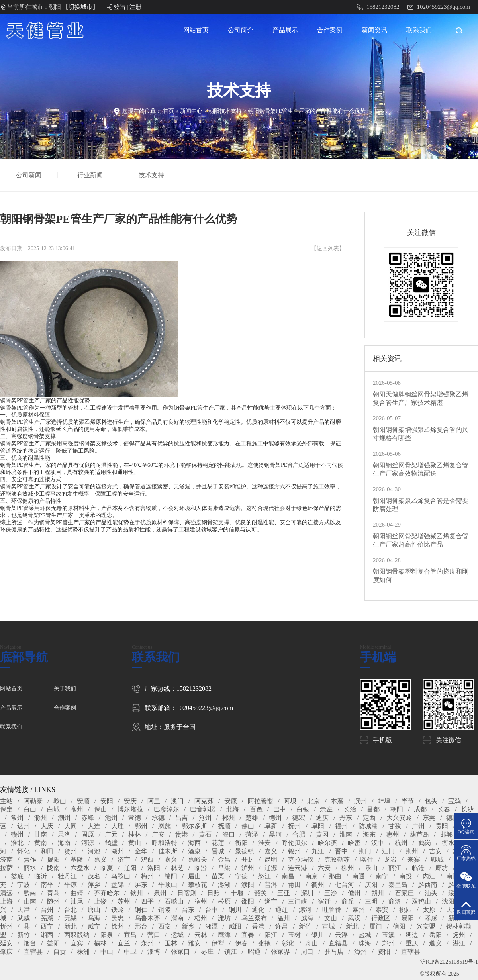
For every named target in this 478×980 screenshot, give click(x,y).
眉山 (194, 876)
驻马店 (334, 952)
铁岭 (118, 910)
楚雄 (252, 818)
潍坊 (224, 918)
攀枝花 (198, 885)
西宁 (47, 926)
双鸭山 (421, 901)
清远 (6, 893)
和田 (47, 851)
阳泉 (107, 935)
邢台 (141, 926)
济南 (6, 859)
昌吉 (182, 818)
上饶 (100, 901)
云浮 (341, 935)
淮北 (17, 843)
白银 (303, 809)
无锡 (71, 918)
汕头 (431, 893)
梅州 (147, 876)
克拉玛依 (301, 859)
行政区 (381, 918)
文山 (331, 918)
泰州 (358, 910)
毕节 (407, 801)
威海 (307, 918)
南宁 (382, 876)
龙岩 (390, 859)
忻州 (6, 926)
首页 (168, 111)
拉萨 (6, 868)
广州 (418, 826)
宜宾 (77, 943)
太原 (429, 910)
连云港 (298, 868)
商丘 (348, 901)
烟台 (30, 943)
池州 (111, 818)
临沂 (41, 876)
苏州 (124, 901)
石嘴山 (174, 901)
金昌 (224, 859)
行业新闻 (90, 175)
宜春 (248, 935)
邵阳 (248, 901)
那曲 (335, 876)
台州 (47, 910)
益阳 (53, 943)
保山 (100, 809)
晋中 (341, 851)
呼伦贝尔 (294, 843)
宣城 (329, 926)
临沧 (418, 868)
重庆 (412, 943)
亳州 (77, 809)
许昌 (282, 926)
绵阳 (171, 876)
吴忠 (118, 918)
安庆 (130, 801)
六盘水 (80, 868)
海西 (194, 843)
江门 (388, 851)
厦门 (376, 926)
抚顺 (224, 826)
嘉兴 (171, 859)
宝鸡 (454, 801)
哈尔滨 (327, 843)
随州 (53, 901)
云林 (201, 935)
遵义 (435, 943)
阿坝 (290, 801)
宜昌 (130, 935)
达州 (24, 826)
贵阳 (442, 826)
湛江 (459, 943)
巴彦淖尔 (167, 809)
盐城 (365, 935)
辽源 (271, 868)
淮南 (346, 834)
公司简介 (241, 30)
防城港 (368, 826)
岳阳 (435, 935)
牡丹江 (67, 876)
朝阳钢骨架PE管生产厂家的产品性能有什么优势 (307, 111)
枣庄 (207, 952)
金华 (141, 851)
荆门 (365, 851)
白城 (53, 809)
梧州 (201, 918)
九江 (318, 851)
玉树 (294, 935)
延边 (412, 935)
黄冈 (322, 834)
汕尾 (77, 901)
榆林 (100, 943)
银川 (318, 935)
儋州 (354, 893)
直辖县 (338, 943)
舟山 (311, 943)
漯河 (305, 910)
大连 (94, 826)
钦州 (137, 893)
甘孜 (395, 826)
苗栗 (218, 876)
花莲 (218, 843)
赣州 (17, 834)
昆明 (271, 859)
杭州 (401, 843)
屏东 (141, 885)
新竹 (305, 926)
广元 (111, 834)
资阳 (384, 952)
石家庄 (404, 893)
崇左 (326, 809)
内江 (429, 876)
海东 (369, 834)
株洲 (83, 952)
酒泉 (194, 851)
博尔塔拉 (130, 809)
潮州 (64, 818)
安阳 (107, 801)
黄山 (135, 843)
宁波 (24, 885)
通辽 (282, 910)
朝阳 (397, 809)
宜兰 (124, 943)
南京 (311, 876)
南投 (406, 876)
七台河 (345, 885)
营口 (154, 935)
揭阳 (53, 859)
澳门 (177, 801)
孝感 (431, 918)
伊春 (241, 943)
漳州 (360, 952)
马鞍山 (121, 876)
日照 (214, 893)
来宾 (414, 859)
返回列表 (328, 248)
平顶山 (168, 885)
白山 (30, 809)
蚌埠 (384, 801)
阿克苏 (204, 801)
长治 (350, 809)
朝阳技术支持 (225, 111)
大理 (118, 826)
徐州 (118, 926)
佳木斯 (168, 851)
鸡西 (147, 859)
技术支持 (152, 175)
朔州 (378, 893)
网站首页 (196, 30)
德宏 (299, 818)
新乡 (188, 926)
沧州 (205, 818)
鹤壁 (111, 843)
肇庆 (6, 952)
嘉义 (271, 851)
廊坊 (442, 868)
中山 (107, 952)
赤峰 (88, 818)
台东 (188, 910)
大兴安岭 (399, 818)
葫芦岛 (419, 834)
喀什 (367, 859)
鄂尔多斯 (194, 826)
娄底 (17, 876)
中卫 (130, 952)
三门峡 (298, 901)
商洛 (395, 901)
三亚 (284, 893)
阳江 (271, 935)
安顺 (83, 801)
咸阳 (235, 926)
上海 (6, 901)
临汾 (201, 868)
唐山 (94, 910)
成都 (420, 809)
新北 (71, 926)
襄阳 (407, 918)
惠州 (393, 834)
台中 (212, 910)
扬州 (459, 935)
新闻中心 (191, 111)
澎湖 (224, 885)
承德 (158, 818)
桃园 (406, 910)
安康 (231, 801)
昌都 (373, 809)
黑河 (275, 834)
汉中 (378, 843)
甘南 (41, 834)
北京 (313, 801)
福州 (341, 826)
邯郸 (446, 834)
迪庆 (322, 818)
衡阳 (241, 843)
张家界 (280, 952)
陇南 (53, 868)
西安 (165, 926)
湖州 (118, 851)
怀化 (24, 851)
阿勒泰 (33, 801)
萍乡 (94, 885)
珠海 (365, 943)
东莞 (429, 818)
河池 (94, 851)
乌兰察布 (254, 918)
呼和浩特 (165, 843)
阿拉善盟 (261, 801)
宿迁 (324, 901)
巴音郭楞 (203, 809)
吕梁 (224, 868)
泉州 (160, 893)
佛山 (248, 826)
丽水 (30, 868)
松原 (224, 901)
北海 (233, 809)
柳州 (348, 868)
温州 (284, 918)
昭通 (254, 952)
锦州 (294, 851)
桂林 (135, 834)
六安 (324, 868)
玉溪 (388, 935)
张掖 (264, 943)
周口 (307, 952)
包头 (431, 801)
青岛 (53, 893)
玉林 (171, 943)
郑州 (388, 943)
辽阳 (130, 868)
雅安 (194, 943)
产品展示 (285, 30)
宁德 (241, 876)
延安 (6, 943)
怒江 (264, 876)
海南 (64, 843)
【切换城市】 (80, 7)
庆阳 (371, 885)
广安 (158, 834)
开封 (248, 859)
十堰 (237, 893)
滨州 (360, 801)
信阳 (399, 926)
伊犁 (218, 943)
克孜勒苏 (337, 859)
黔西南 (428, 885)
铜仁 (141, 910)
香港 (258, 926)
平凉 (71, 885)
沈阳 (448, 901)
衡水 (448, 843)
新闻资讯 (374, 30)
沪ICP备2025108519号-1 (449, 962)
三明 (371, 901)
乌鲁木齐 (147, 918)
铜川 (235, 910)
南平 (47, 885)
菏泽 (252, 834)
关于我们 (65, 689)
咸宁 (94, 926)
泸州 (248, 868)
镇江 (231, 952)
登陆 (119, 7)
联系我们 (419, 30)
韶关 (261, 893)
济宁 (124, 859)
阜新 (271, 826)
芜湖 (47, 918)
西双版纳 (77, 935)
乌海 (94, 918)
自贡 (60, 952)
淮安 (264, 843)
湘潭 (212, 926)
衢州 (318, 885)
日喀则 (187, 893)
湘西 (47, 935)
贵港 (182, 834)
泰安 (382, 910)
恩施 (165, 826)
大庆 (47, 826)
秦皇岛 (398, 885)
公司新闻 (29, 175)
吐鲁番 (332, 910)
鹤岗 (425, 843)
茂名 (94, 876)
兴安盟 (426, 926)
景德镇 (245, 851)
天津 (24, 910)
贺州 (71, 851)
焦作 (30, 859)
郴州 (229, 818)
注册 (135, 7)
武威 (24, 918)
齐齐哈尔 (107, 893)
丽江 (395, 868)
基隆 (77, 859)
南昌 (288, 876)
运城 (177, 935)
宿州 (201, 901)
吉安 (435, 851)
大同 (71, 826)
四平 (147, 901)
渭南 (177, 918)
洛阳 (154, 868)
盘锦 (118, 885)
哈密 (354, 843)
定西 (369, 818)
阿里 (154, 801)
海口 (229, 834)
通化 (258, 910)
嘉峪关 (198, 859)
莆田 (294, 885)
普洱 (271, 885)
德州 (275, 818)
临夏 (107, 868)
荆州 (412, 851)
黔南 (30, 893)
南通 (358, 876)
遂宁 (271, 901)
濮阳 (248, 885)
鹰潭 (224, 935)
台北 (71, 910)
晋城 (218, 851)
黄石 (205, 834)
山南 (30, 901)
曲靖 (77, 893)
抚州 (294, 826)
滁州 (41, 818)
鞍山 (60, 801)
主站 (6, 801)
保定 (6, 809)
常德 (135, 818)
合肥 (299, 834)
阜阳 (318, 826)
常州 (17, 818)
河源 (88, 843)
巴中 (280, 809)
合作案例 (330, 30)
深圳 (307, 893)
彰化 (288, 943)
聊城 (437, 859)
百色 (256, 809)
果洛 (64, 834)
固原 (88, 834)
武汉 (354, 918)
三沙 (331, 893)
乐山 (371, 868)
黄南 (41, 843)
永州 (147, 943)
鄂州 (141, 826)
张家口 (180, 952)
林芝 (177, 868)
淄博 (154, 952)
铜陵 (165, 910)
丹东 (346, 818)
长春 (444, 809)
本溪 (337, 801)
